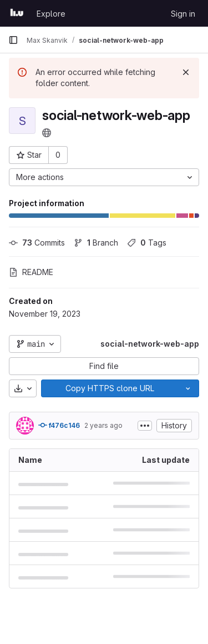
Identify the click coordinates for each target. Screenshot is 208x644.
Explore (51, 14)
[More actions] (104, 177)
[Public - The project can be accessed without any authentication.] (47, 133)
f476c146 (59, 425)
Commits (37, 243)
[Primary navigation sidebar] (13, 40)
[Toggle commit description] (145, 426)
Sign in (183, 14)
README (31, 272)
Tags (147, 243)
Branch (96, 243)
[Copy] (109, 388)
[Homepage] (17, 13)
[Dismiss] (186, 72)
